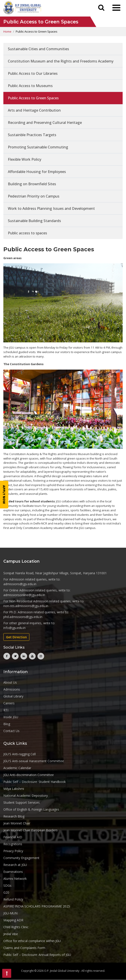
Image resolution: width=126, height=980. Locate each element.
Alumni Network (15, 879)
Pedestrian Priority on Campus (34, 196)
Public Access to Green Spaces (33, 98)
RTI (6, 710)
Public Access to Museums (30, 86)
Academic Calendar (17, 768)
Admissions (12, 689)
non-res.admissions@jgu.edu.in (26, 606)
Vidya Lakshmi (14, 789)
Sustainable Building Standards (34, 221)
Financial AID (13, 837)
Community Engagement (21, 858)
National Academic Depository (26, 796)
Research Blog (14, 816)
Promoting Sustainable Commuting (38, 147)
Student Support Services (22, 802)
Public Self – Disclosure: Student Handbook (35, 782)
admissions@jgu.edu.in (20, 584)
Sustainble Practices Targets (32, 135)
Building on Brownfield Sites (32, 184)
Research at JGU (15, 865)
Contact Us (11, 731)
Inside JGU (11, 717)
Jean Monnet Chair (17, 823)
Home (7, 32)
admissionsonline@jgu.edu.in (24, 595)
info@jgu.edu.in (14, 628)
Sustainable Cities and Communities (38, 49)
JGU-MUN (10, 913)
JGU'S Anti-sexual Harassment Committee (34, 761)
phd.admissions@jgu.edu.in (23, 617)
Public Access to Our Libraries (33, 74)
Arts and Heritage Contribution (34, 110)
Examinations (13, 872)
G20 (6, 892)
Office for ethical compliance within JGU (32, 941)
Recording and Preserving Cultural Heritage (45, 123)
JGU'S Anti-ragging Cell (20, 754)
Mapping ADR (13, 920)
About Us (10, 682)
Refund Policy (13, 899)
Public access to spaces (27, 233)
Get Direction (16, 637)
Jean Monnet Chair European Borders (30, 830)
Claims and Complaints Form (24, 948)
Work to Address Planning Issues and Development (51, 209)
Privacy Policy (13, 851)
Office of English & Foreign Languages (31, 809)
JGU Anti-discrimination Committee (29, 775)
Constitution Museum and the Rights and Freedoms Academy (61, 61)
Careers (9, 703)
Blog (7, 724)
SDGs (7, 885)
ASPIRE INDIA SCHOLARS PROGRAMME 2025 (37, 906)
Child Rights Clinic (16, 927)
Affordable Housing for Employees (37, 172)
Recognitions (13, 844)
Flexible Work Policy (25, 160)
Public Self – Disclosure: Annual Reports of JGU (37, 955)
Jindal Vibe (11, 934)
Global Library (13, 696)
